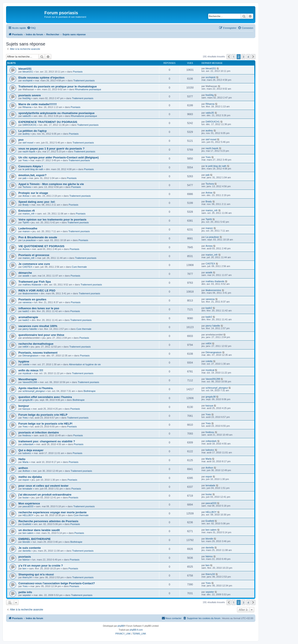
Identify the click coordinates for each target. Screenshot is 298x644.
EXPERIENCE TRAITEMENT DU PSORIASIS (48, 122)
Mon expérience (29, 503)
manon (26, 231)
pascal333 (28, 506)
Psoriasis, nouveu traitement (38, 353)
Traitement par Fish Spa (35, 282)
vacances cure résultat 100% (38, 326)
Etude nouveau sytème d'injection (41, 78)
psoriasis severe (30, 95)
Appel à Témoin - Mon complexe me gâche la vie (51, 184)
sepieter (27, 595)
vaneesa (27, 302)
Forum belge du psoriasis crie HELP (43, 415)
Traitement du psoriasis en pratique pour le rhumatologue (58, 86)
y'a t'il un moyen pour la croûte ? (41, 566)
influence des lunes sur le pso (39, 308)
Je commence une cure (34, 264)
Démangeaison (31, 356)
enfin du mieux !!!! (31, 370)
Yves (25, 160)
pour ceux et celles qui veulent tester (43, 486)
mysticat (27, 373)
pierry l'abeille (30, 329)
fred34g (27, 98)
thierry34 (27, 577)
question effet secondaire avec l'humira (45, 397)
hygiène (24, 361)
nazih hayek (29, 151)
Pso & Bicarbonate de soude (38, 237)
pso (21, 140)
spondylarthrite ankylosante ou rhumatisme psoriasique (56, 113)
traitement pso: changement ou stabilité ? (47, 441)
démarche (25, 273)
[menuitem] (31, 28)
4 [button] (248, 57)
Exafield (27, 524)
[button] (229, 57)
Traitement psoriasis (84, 80)
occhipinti (27, 80)
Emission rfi (27, 211)
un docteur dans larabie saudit (39, 530)
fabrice (26, 560)
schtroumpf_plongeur (34, 391)
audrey (26, 134)
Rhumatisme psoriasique (88, 89)
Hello (22, 459)
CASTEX (27, 267)
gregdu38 (28, 400)
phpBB (121, 626)
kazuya (26, 409)
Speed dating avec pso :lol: (37, 202)
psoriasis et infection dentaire (39, 432)
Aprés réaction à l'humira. (36, 388)
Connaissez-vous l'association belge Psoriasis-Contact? (57, 583)
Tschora (27, 187)
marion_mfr (29, 214)
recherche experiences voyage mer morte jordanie (52, 512)
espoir (26, 480)
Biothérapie (90, 391)
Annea (26, 249)
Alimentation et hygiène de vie (85, 364)
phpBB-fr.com (136, 630)
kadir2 (26, 311)
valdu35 (27, 116)
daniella (27, 551)
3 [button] (243, 57)
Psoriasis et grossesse (34, 255)
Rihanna (27, 107)
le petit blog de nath (33, 169)
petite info (25, 592)
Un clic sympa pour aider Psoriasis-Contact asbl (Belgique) (59, 157)
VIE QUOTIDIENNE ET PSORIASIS (41, 246)
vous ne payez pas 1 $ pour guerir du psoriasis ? (52, 149)
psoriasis (25, 557)
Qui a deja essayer (31, 450)
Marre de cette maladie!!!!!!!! (38, 104)
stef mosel (28, 143)
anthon (23, 468)
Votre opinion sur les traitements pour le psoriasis (52, 220)
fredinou (27, 435)
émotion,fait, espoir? (32, 175)
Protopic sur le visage (33, 193)
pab (24, 178)
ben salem (28, 533)
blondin (26, 542)
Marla (26, 462)
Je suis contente (30, 548)
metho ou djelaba (30, 477)
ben (24, 568)
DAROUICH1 (30, 125)
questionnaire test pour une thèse (41, 335)
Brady (26, 205)
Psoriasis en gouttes (32, 299)
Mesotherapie (28, 379)
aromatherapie (28, 317)
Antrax (26, 196)
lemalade (27, 489)
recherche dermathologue (36, 344)
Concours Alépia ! (31, 166)
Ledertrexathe (28, 228)
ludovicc (27, 453)
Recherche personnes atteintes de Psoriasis (48, 521)
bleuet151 (25, 69)
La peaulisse (29, 240)
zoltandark (28, 444)
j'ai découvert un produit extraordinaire (45, 495)
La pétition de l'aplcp (33, 131)
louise (26, 497)
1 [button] (234, 57)
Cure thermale (79, 267)
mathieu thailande (32, 285)
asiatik (26, 276)
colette (26, 364)
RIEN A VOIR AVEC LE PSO (37, 291)
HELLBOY (28, 515)
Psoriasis (78, 72)
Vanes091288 (30, 382)
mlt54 (25, 347)
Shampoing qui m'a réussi (36, 574)
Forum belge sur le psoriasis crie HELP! (45, 424)
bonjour (24, 406)
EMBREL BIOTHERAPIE (35, 539)
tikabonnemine (30, 293)
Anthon (26, 471)
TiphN (26, 222)
